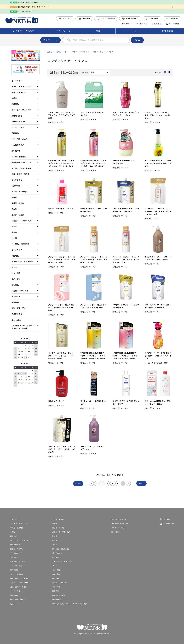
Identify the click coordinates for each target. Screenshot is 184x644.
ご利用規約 (115, 532)
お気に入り (142, 24)
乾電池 (14, 226)
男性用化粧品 (17, 116)
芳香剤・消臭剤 (18, 203)
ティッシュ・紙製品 (19, 192)
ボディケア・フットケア (21, 110)
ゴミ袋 (14, 238)
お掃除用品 (16, 186)
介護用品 (15, 133)
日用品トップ (62, 52)
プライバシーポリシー (119, 528)
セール (133, 31)
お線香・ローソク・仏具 (21, 221)
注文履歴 (157, 24)
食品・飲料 (16, 279)
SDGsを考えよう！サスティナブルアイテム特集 (23, 327)
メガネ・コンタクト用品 (21, 168)
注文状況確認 (152, 19)
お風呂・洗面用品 (19, 92)
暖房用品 (15, 302)
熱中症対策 (16, 151)
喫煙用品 (15, 256)
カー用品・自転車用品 (20, 244)
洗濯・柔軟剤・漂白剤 (20, 174)
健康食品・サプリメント (21, 162)
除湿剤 (14, 209)
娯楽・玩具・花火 (19, 308)
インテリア (16, 296)
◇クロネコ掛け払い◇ (25, 11)
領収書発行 (84, 19)
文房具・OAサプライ (20, 291)
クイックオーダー (64, 31)
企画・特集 (16, 320)
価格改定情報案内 (130, 19)
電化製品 (15, 285)
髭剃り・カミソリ (19, 122)
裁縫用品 (15, 104)
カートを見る (173, 24)
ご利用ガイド (65, 19)
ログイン (127, 24)
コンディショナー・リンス (103, 52)
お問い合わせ (172, 19)
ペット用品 (16, 273)
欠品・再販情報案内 (106, 19)
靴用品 (14, 232)
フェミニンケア (18, 127)
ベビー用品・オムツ (20, 139)
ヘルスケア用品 (18, 145)
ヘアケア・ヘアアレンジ (80, 52)
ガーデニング (17, 250)
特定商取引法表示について (121, 524)
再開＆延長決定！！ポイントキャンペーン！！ (34, 7)
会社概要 (167, 519)
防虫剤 (14, 197)
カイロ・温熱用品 (19, 157)
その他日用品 (17, 314)
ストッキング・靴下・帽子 (22, 261)
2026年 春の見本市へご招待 (28, 2)
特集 (98, 31)
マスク (14, 267)
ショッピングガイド (119, 519)
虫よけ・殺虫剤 (18, 215)
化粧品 (14, 98)
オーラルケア (17, 81)
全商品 (50, 52)
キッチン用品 (17, 180)
